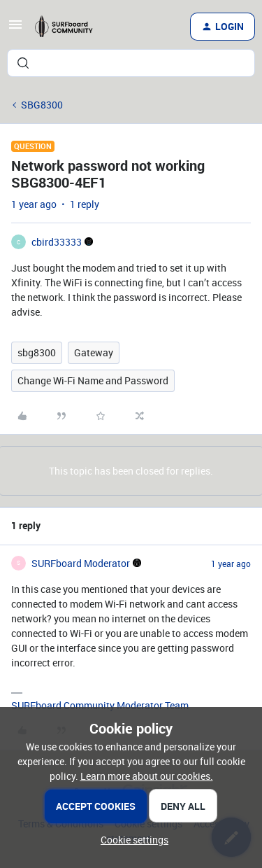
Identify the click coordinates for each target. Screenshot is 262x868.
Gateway (94, 352)
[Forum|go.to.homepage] (69, 27)
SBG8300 (42, 105)
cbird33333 (57, 242)
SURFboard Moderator (81, 563)
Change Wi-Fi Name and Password (93, 380)
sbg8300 (37, 352)
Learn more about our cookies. (147, 776)
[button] (15, 29)
